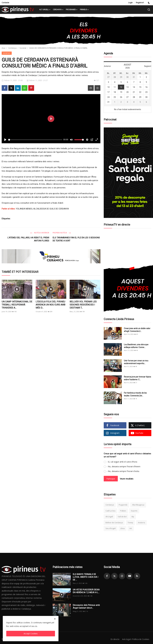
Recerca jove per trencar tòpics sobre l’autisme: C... (137, 378)
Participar (111, 479)
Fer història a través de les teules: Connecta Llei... (135, 394)
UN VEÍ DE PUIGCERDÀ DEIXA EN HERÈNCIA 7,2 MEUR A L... (86, 591)
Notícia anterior (40, 233)
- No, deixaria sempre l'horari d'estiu (123, 471)
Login (130, 3)
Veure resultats (127, 479)
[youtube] (129, 576)
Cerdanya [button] (58, 10)
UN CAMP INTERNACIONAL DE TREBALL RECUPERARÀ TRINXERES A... (17, 305)
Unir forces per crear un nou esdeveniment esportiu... (136, 362)
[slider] (35, 140)
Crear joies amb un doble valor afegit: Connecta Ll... (137, 330)
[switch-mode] (149, 3)
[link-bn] (76, 31)
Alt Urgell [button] (45, 10)
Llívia (123, 528)
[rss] (137, 576)
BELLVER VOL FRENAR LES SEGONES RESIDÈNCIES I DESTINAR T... (83, 305)
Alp (133, 517)
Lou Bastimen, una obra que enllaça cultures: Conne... (136, 346)
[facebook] (107, 576)
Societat (23, 48)
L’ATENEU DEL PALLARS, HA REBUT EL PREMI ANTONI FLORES (28, 239)
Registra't (140, 3)
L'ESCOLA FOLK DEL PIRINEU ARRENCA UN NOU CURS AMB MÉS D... (50, 305)
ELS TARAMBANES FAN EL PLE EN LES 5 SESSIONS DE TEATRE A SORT (76, 239)
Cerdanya (12, 48)
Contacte (5, 3)
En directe (113, 639)
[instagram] (122, 576)
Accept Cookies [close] (31, 634)
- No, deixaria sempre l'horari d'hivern (123, 466)
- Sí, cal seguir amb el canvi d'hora (122, 462)
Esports (134, 511)
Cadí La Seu (110, 511)
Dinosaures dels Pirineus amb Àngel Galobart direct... (86, 606)
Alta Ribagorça (138, 505)
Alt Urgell (109, 517)
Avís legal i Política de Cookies (135, 639)
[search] (149, 10)
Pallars (123, 511)
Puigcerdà (123, 505)
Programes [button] (72, 10)
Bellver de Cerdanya (114, 523)
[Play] (5, 140)
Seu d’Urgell (111, 528)
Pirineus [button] (84, 10)
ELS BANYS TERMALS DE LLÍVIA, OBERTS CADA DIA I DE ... (85, 577)
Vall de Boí (122, 517)
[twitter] (114, 576)
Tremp (130, 523)
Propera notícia (62, 233)
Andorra (141, 523)
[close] (55, 619)
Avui (3, 48)
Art (131, 528)
